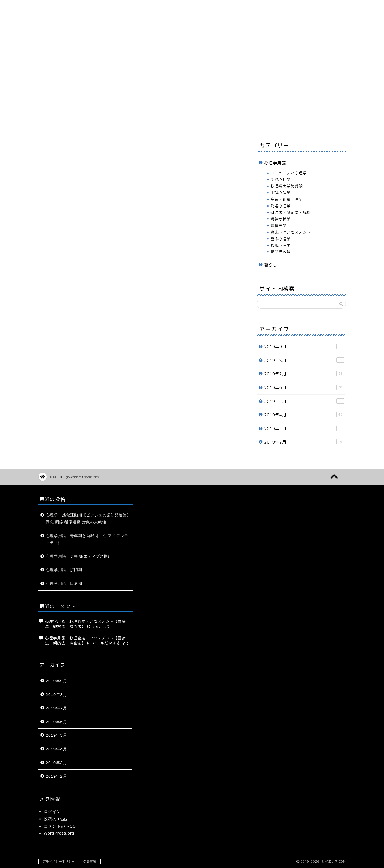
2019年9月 (304, 346)
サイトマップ (111, 124)
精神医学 (278, 226)
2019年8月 (304, 360)
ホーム (63, 124)
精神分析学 (281, 219)
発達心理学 (281, 206)
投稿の (55, 819)
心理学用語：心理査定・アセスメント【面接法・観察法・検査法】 (86, 624)
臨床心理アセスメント (291, 232)
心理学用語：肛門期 (64, 570)
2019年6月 (304, 387)
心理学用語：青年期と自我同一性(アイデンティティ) (87, 539)
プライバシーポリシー (59, 862)
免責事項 (90, 862)
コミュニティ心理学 (289, 173)
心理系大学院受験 (287, 186)
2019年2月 (304, 442)
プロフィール (258, 124)
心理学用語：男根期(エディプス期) (78, 556)
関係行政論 (281, 252)
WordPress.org (59, 833)
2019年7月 (304, 374)
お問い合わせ (307, 124)
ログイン (52, 812)
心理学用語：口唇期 (64, 584)
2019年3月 (304, 428)
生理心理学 (281, 193)
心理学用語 (160, 124)
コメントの (60, 826)
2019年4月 (304, 415)
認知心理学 (281, 245)
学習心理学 (281, 179)
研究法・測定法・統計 (291, 212)
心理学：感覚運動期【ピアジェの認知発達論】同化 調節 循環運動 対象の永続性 (88, 519)
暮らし (209, 124)
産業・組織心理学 (287, 199)
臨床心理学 (281, 239)
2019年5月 (304, 401)
